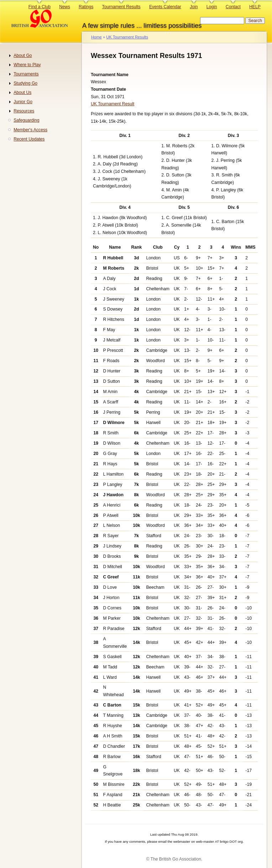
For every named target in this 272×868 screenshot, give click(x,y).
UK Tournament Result (113, 104)
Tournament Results (121, 7)
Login (212, 7)
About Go (23, 55)
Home (96, 37)
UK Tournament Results (127, 37)
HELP (255, 7)
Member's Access (30, 130)
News (64, 7)
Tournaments (26, 74)
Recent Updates (29, 139)
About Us (22, 92)
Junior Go (23, 102)
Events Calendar (165, 7)
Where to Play (27, 65)
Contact (233, 7)
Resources (24, 111)
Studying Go (25, 83)
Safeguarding (26, 120)
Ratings (86, 7)
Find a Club (40, 7)
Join (194, 7)
